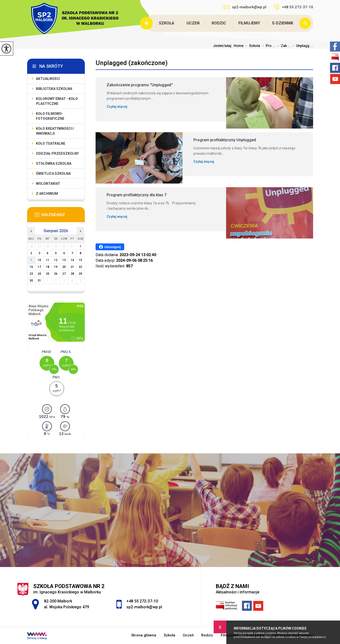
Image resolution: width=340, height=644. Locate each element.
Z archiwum (47, 194)
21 (72, 267)
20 (64, 267)
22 (80, 267)
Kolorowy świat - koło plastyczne (57, 101)
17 (39, 267)
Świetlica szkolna (53, 174)
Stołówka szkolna (54, 164)
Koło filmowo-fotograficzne (50, 116)
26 (56, 274)
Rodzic (219, 23)
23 (31, 274)
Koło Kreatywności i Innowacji (55, 131)
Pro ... (268, 46)
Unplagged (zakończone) (132, 63)
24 (39, 274)
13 (64, 260)
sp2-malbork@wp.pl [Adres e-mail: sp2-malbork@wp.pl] (144, 607)
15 (80, 260)
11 (48, 260)
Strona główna (147, 23)
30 (31, 281)
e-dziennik (283, 23)
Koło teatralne (51, 143)
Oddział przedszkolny (57, 153)
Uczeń (193, 23)
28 (72, 274)
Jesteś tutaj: (223, 46)
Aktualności (48, 79)
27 (64, 274)
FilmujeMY (249, 23)
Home (239, 46)
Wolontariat (48, 184)
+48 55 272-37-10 (293, 7)
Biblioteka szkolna (54, 89)
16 (31, 267)
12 (56, 260)
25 (48, 274)
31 (39, 281)
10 (39, 260)
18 (48, 267)
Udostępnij (110, 247)
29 (80, 274)
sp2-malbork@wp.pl (245, 7)
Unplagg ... (302, 46)
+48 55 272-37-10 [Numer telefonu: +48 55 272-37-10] (142, 601)
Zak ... (283, 46)
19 (56, 267)
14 (72, 260)
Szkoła (167, 23)
